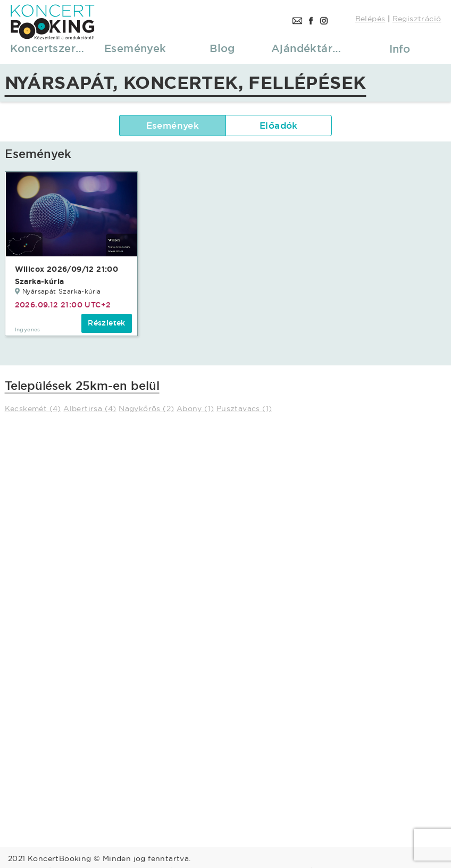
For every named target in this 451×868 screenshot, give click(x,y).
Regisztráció (417, 19)
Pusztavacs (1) (244, 408)
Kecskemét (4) (33, 408)
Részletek (107, 323)
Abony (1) (195, 408)
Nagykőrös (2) (146, 408)
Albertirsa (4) (90, 408)
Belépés (370, 19)
